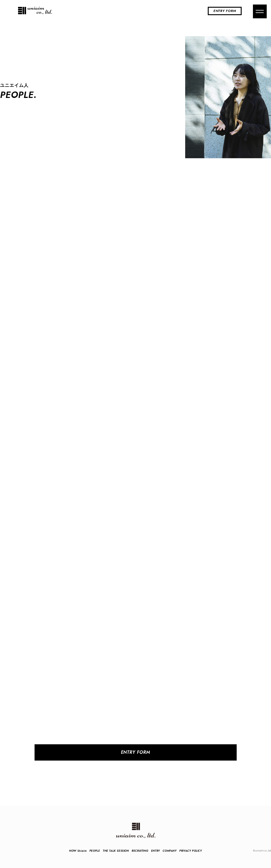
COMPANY (169, 851)
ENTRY (155, 851)
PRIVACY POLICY (190, 851)
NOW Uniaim (78, 851)
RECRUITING (140, 851)
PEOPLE (95, 851)
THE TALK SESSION (116, 851)
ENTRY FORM (225, 11)
